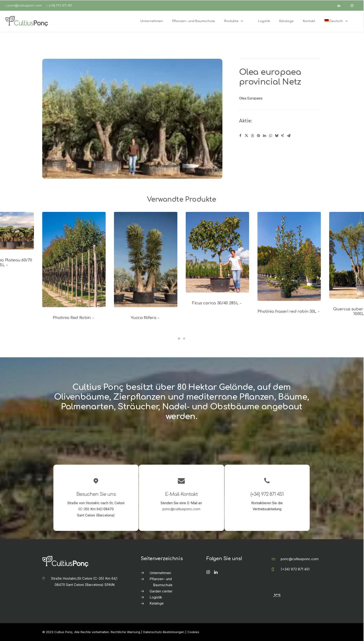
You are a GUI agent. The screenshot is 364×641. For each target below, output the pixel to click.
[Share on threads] (252, 136)
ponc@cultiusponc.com (25, 6)
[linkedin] (341, 6)
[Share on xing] (283, 136)
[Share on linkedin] (264, 136)
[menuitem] (339, 21)
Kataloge (157, 603)
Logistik (156, 597)
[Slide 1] (179, 339)
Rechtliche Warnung (125, 632)
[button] (74, 260)
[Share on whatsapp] (270, 136)
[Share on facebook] (240, 136)
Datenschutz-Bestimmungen (164, 632)
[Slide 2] (184, 339)
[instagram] (354, 6)
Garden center (161, 591)
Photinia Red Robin (74, 318)
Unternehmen (160, 573)
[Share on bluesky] (276, 136)
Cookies (193, 632)
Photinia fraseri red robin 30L (289, 311)
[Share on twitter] (246, 136)
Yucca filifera (146, 318)
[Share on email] (289, 136)
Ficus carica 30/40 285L (217, 303)
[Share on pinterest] (258, 136)
